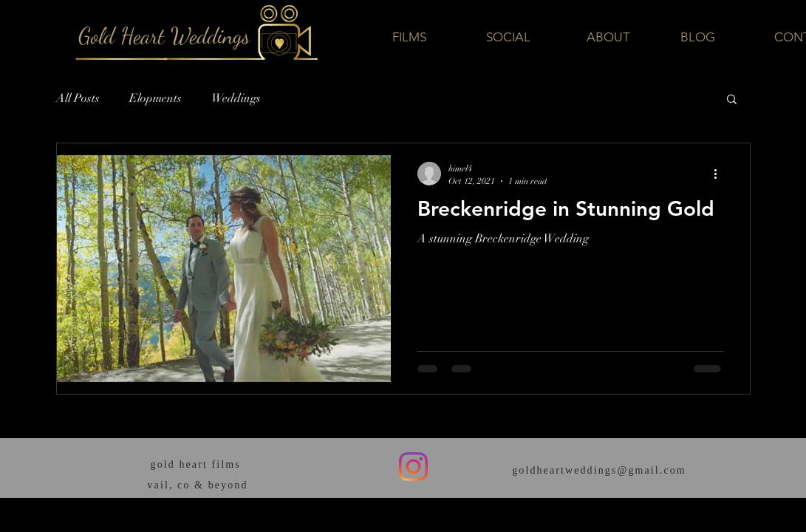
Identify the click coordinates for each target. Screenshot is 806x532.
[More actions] (721, 174)
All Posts (78, 98)
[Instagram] (413, 467)
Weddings (236, 98)
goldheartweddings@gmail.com (599, 470)
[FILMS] (409, 37)
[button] (732, 100)
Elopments (156, 98)
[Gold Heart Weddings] (164, 35)
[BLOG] (698, 38)
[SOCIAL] (508, 38)
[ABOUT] (608, 37)
